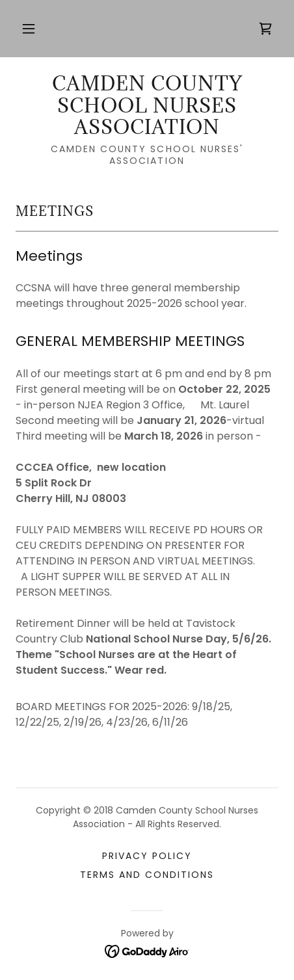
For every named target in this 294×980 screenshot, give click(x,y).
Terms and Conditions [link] (147, 875)
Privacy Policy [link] (147, 856)
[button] (29, 29)
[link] (265, 29)
